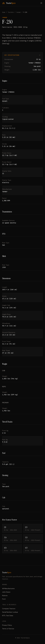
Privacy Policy (7, 625)
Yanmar (19, 12)
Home (4, 12)
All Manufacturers (8, 589)
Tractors (11, 12)
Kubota (5, 595)
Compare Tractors (9, 609)
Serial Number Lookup (10, 612)
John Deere (6, 592)
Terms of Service (8, 629)
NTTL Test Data (8, 616)
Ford (4, 599)
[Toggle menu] (41, 3)
